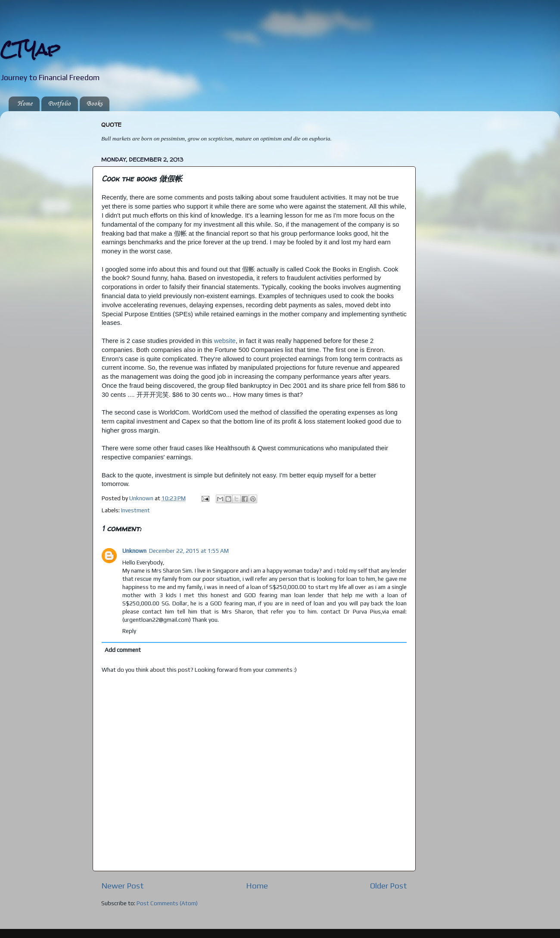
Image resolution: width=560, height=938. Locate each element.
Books (94, 104)
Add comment (123, 650)
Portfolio (59, 104)
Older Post (389, 885)
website (225, 341)
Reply (129, 631)
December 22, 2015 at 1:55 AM (189, 551)
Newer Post (123, 885)
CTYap (30, 49)
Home (25, 104)
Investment (135, 510)
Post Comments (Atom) (167, 903)
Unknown (134, 551)
